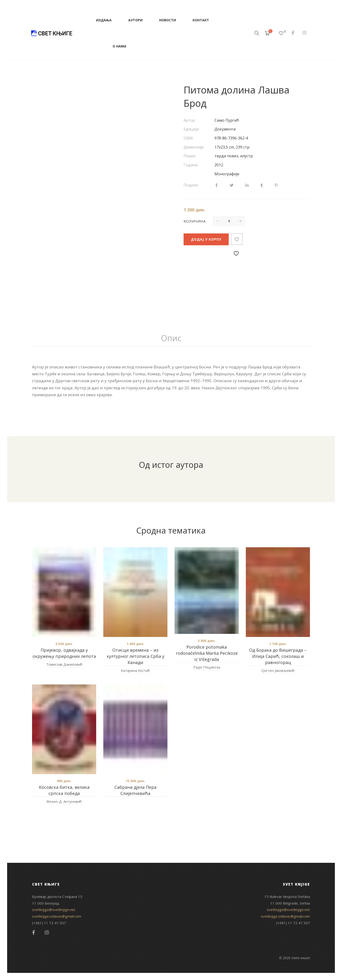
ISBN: (188, 138)
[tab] (171, 338)
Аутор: (190, 120)
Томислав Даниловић (64, 664)
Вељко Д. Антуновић (64, 801)
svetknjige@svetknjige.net (54, 910)
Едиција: (191, 129)
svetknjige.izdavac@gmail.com (57, 916)
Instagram (304, 33)
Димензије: (194, 147)
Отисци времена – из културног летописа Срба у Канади (135, 656)
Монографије (227, 174)
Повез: (190, 156)
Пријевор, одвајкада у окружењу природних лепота (64, 653)
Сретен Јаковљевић (278, 670)
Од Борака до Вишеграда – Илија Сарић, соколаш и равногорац (278, 656)
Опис (171, 338)
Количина (195, 221)
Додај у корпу (206, 239)
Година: (191, 165)
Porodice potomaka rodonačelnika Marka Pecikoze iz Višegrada (207, 653)
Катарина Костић (135, 670)
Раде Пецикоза (207, 667)
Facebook (293, 33)
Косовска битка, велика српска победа (64, 790)
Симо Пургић (227, 120)
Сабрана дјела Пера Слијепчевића (135, 790)
